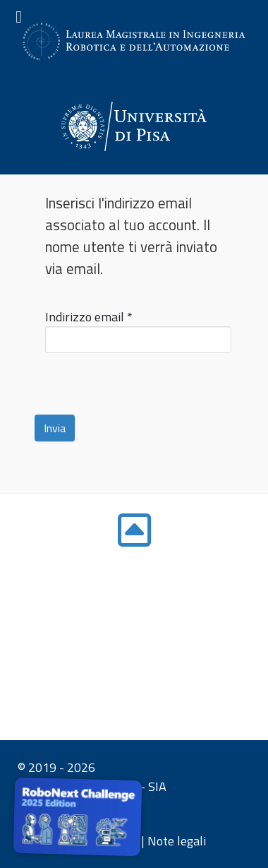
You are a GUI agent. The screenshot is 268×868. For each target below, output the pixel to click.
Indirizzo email (89, 317)
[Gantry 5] (134, 126)
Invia (55, 428)
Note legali (177, 841)
